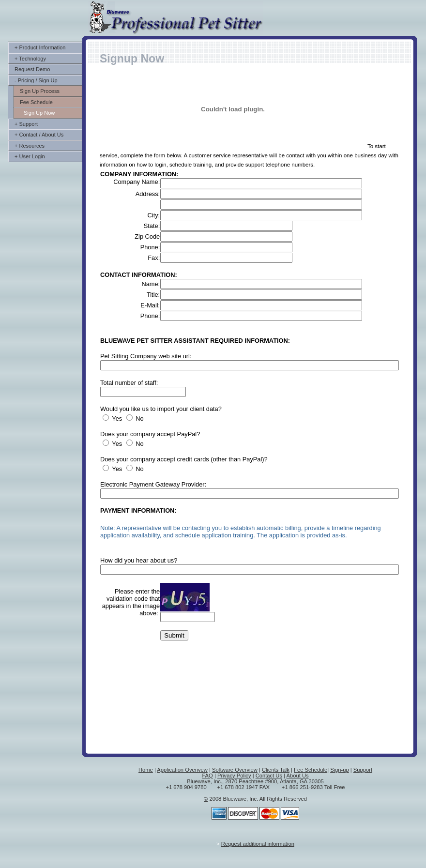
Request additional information (258, 844)
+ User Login (30, 156)
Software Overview (235, 770)
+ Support (26, 124)
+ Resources (30, 146)
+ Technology (30, 59)
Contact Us (269, 776)
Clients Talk (276, 770)
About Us (298, 776)
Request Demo (32, 69)
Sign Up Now (39, 113)
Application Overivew (182, 770)
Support (363, 770)
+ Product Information (40, 47)
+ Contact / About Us (39, 135)
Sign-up (340, 770)
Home (146, 770)
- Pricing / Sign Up (36, 80)
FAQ (207, 776)
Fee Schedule (36, 102)
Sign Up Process (40, 91)
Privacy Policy (234, 776)
